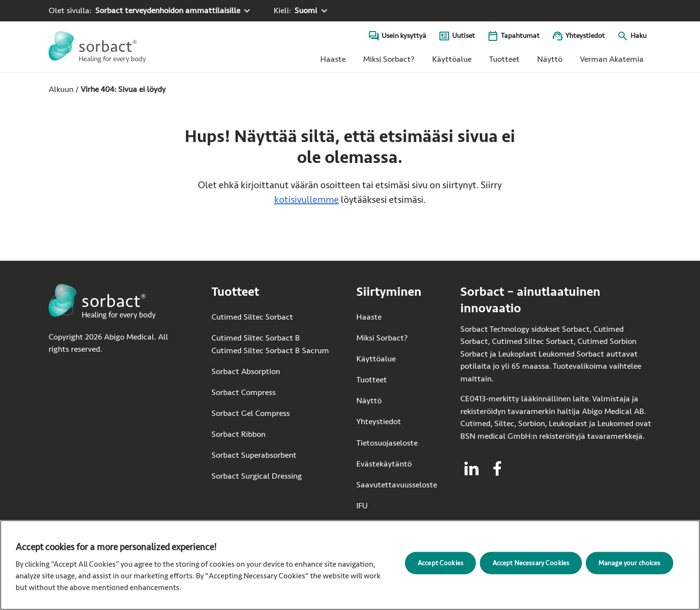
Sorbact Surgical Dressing (257, 476)
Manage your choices (630, 563)
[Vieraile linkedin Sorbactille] (472, 468)
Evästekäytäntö (384, 464)
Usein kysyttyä (404, 36)
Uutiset (464, 36)
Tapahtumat (520, 36)
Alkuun (61, 89)
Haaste (333, 59)
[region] (350, 565)
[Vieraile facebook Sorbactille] (497, 468)
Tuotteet (504, 59)
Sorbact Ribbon (238, 434)
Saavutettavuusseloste (397, 485)
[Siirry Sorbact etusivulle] (97, 47)
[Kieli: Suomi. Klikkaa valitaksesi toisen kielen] (302, 11)
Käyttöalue (452, 59)
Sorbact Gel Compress (251, 413)
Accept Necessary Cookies (531, 563)
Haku (639, 36)
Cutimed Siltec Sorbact (252, 317)
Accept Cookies (440, 563)
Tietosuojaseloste (387, 443)
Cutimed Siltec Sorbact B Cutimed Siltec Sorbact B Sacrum (270, 344)
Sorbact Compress (244, 392)
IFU (397, 505)
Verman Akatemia (616, 62)
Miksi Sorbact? (389, 59)
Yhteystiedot (585, 36)
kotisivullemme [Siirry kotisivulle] (306, 200)
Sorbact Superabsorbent (254, 455)
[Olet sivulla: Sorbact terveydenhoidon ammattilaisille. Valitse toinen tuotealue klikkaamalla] (151, 11)
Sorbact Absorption (246, 371)
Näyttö (550, 59)
